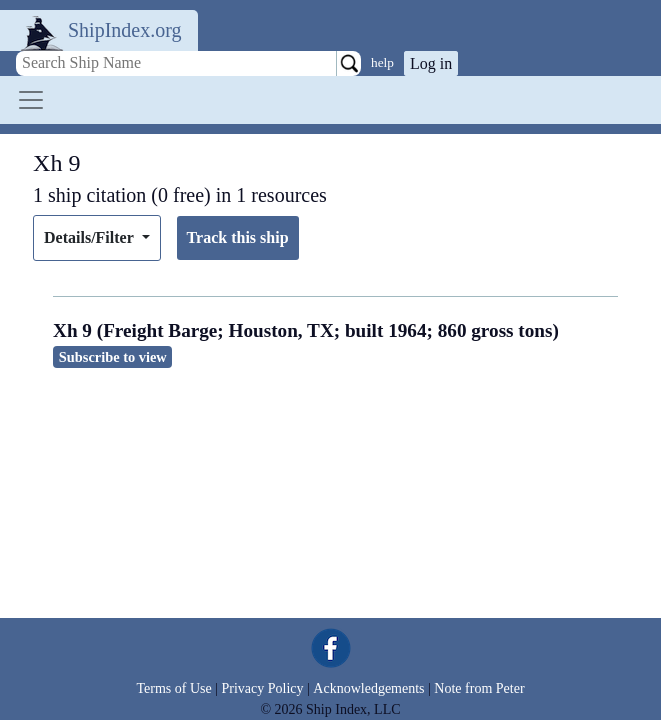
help (382, 62)
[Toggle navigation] (31, 100)
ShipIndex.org (125, 30)
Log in (431, 63)
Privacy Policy (262, 688)
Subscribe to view (113, 357)
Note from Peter (479, 688)
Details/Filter (90, 237)
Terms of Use (173, 688)
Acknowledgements (368, 688)
